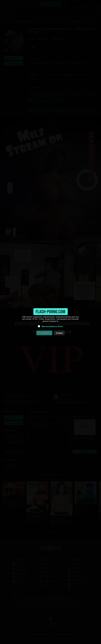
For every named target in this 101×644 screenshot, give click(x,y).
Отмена (59, 333)
